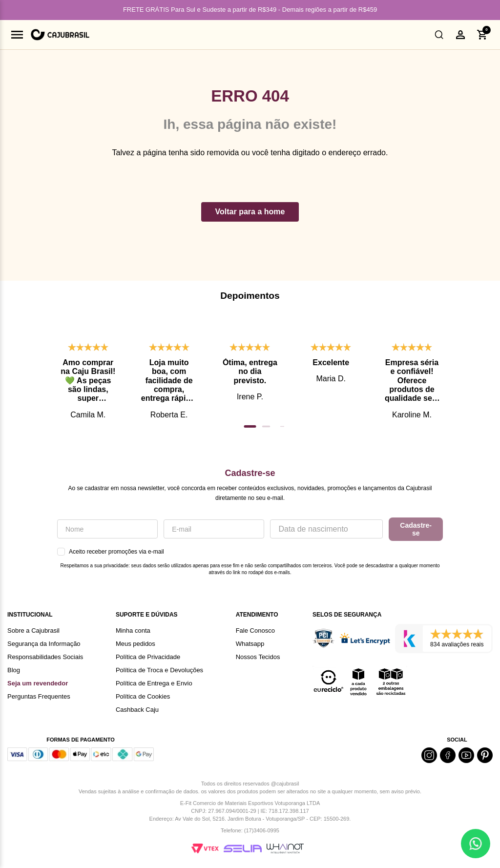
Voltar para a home (250, 212)
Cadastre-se (416, 529)
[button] (439, 35)
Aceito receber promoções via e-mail (111, 552)
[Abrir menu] (17, 35)
